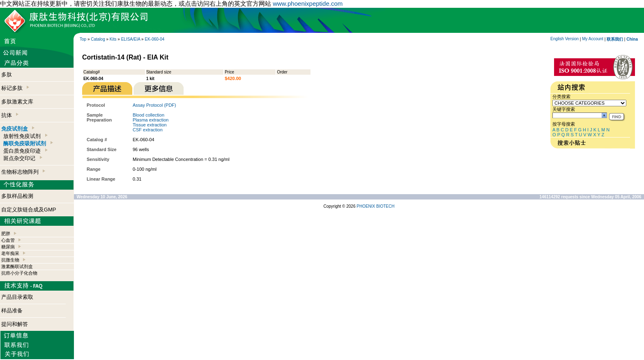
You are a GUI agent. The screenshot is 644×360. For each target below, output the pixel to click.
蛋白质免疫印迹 (25, 151)
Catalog (98, 39)
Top (83, 39)
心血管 (8, 240)
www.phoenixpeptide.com (308, 3)
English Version (565, 39)
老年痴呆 (10, 253)
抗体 (10, 115)
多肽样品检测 (17, 196)
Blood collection (148, 115)
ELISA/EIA (131, 39)
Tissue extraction (150, 125)
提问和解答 (15, 324)
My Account (593, 39)
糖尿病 (8, 247)
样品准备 (12, 311)
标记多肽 (15, 88)
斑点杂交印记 (23, 158)
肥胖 (6, 234)
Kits (113, 39)
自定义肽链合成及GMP (29, 210)
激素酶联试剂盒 (17, 266)
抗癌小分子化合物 (19, 273)
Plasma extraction (151, 120)
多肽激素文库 (17, 102)
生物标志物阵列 (23, 172)
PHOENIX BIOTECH (375, 206)
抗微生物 (10, 260)
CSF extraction (148, 130)
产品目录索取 (17, 297)
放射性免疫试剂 (25, 136)
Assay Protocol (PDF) (154, 105)
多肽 (7, 75)
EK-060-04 (154, 39)
